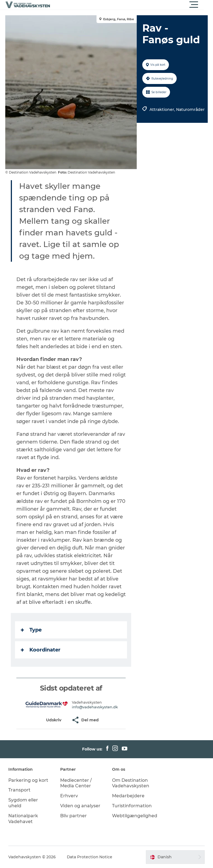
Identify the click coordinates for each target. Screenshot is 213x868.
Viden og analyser (80, 806)
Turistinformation (132, 806)
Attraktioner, (163, 110)
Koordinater (41, 650)
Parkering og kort (28, 780)
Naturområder (190, 110)
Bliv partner (73, 816)
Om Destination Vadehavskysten (131, 783)
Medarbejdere (128, 796)
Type (31, 630)
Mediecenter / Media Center (76, 783)
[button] (131, 5)
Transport (19, 790)
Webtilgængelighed (135, 816)
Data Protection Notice (90, 857)
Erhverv (69, 796)
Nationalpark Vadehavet (23, 819)
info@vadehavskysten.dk (95, 707)
